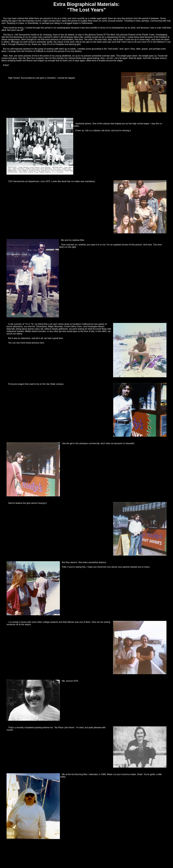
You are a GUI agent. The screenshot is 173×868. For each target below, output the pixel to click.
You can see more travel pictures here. (26, 343)
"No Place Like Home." (65, 727)
